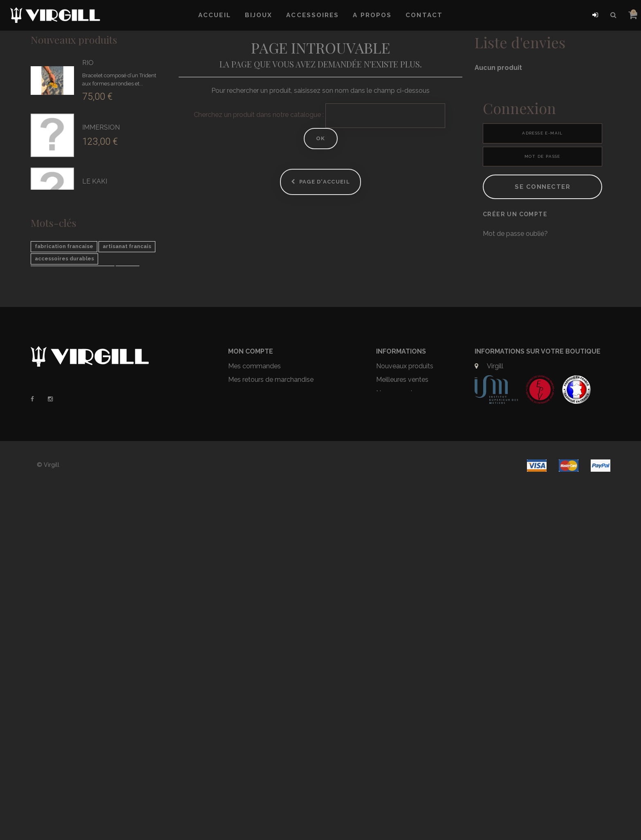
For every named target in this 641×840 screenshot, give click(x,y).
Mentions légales (402, 715)
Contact (424, 15)
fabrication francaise (64, 506)
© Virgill (48, 818)
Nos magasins (398, 701)
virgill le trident (124, 543)
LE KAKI (95, 181)
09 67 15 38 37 (509, 688)
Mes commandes (254, 674)
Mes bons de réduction (263, 742)
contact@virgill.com (517, 701)
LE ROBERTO (103, 313)
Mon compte (251, 660)
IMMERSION (101, 127)
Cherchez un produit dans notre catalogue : (259, 115)
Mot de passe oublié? (515, 263)
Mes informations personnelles (274, 728)
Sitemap (389, 752)
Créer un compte (515, 244)
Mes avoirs (244, 701)
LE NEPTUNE (103, 353)
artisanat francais (127, 506)
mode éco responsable (67, 567)
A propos (372, 15)
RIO (88, 63)
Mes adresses (249, 715)
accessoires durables (64, 518)
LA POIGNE (100, 274)
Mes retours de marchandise (271, 688)
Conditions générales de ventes (412, 734)
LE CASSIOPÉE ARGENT (120, 392)
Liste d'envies (520, 42)
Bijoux (259, 15)
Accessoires (313, 15)
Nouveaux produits (74, 39)
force (128, 530)
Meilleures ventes (402, 688)
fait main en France (61, 555)
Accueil (215, 15)
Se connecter (542, 217)
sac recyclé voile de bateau (73, 530)
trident (83, 543)
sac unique (49, 543)
